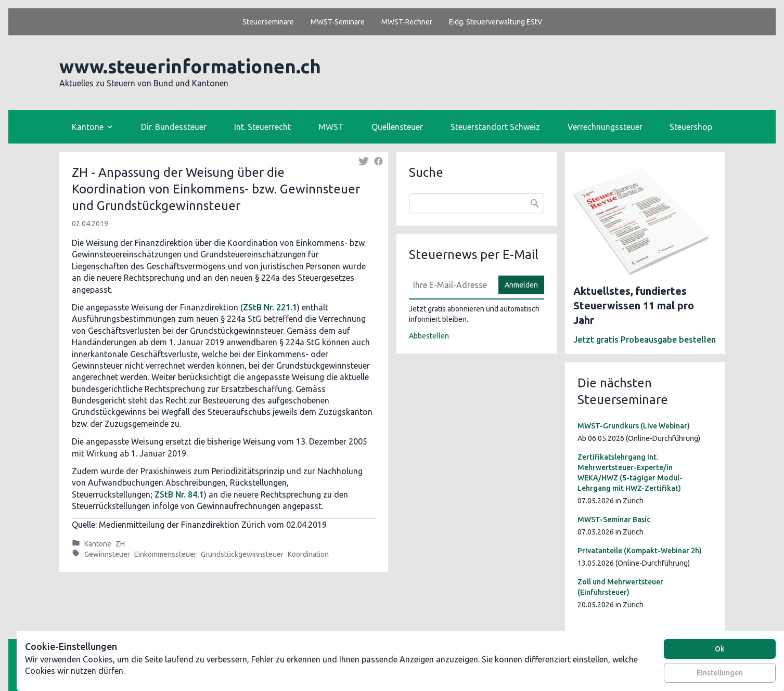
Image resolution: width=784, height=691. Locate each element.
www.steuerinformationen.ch (190, 66)
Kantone (98, 544)
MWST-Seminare (338, 22)
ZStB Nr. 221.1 (270, 307)
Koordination (308, 554)
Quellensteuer (397, 127)
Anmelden (521, 285)
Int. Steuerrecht (262, 127)
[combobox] (477, 203)
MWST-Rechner (407, 22)
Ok (720, 649)
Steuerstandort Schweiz (495, 127)
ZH (120, 544)
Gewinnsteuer (107, 554)
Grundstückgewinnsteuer (242, 554)
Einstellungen (720, 673)
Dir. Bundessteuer (174, 127)
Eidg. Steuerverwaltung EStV (496, 22)
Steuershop (691, 127)
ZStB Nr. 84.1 (179, 494)
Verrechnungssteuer (605, 127)
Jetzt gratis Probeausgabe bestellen (645, 340)
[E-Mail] (451, 285)
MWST (331, 127)
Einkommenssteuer (165, 554)
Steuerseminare (268, 22)
